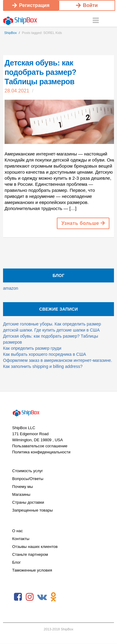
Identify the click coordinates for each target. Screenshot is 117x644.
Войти (87, 5)
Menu (96, 21)
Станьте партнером (30, 554)
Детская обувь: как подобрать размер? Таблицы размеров (40, 72)
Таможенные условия (32, 570)
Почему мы (22, 487)
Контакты (21, 539)
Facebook (18, 597)
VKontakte (42, 597)
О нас (17, 531)
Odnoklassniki (53, 597)
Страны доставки (28, 502)
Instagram (30, 597)
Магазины (21, 494)
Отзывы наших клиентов (35, 547)
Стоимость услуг (28, 471)
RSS (65, 597)
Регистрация (31, 5)
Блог (16, 562)
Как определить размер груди (32, 348)
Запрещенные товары (33, 510)
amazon (11, 288)
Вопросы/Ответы (28, 479)
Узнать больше (83, 223)
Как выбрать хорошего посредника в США (45, 354)
